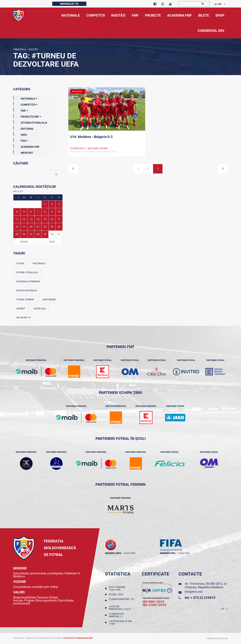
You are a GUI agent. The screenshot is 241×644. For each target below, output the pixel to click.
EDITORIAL (24, 128)
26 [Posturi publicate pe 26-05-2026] (24, 234)
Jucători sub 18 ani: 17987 (120, 623)
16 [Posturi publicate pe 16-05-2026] (52, 219)
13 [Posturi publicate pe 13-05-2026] (31, 219)
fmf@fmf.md (193, 592)
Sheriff (21, 309)
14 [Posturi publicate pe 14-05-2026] (38, 219)
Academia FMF (26, 146)
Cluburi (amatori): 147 (122, 601)
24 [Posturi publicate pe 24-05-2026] (59, 227)
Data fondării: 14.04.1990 (117, 588)
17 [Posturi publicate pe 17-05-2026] (59, 219)
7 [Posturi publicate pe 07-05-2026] (38, 212)
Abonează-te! (69, 4)
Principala (19, 49)
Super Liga (40, 309)
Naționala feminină (28, 282)
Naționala (39, 263)
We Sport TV (24, 318)
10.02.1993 (130, 553)
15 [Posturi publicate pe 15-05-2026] (45, 219)
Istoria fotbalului (27, 273)
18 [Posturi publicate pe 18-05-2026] (17, 227)
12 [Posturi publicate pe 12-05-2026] (24, 219)
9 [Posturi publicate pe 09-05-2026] (52, 212)
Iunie (52, 242)
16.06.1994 (184, 553)
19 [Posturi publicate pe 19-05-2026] (24, 227)
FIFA (21, 140)
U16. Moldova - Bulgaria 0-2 (91, 137)
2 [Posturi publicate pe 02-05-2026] (52, 204)
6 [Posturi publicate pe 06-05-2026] (31, 212)
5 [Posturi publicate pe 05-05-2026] (24, 212)
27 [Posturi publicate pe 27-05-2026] (31, 234)
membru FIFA (168, 553)
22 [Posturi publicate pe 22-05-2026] (45, 227)
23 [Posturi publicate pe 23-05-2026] (52, 227)
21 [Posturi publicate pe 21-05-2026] (38, 227)
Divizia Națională (27, 291)
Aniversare (49, 300)
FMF (21, 110)
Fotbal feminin (25, 300)
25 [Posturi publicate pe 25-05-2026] (17, 234)
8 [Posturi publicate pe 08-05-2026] (45, 212)
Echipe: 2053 (117, 595)
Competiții (25, 104)
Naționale (25, 98)
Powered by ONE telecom (217, 639)
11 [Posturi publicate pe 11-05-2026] (17, 219)
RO (218, 4)
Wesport (23, 152)
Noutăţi (33, 49)
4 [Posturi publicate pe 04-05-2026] (17, 212)
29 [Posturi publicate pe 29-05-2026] (45, 234)
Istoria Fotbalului (30, 122)
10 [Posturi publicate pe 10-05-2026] (59, 212)
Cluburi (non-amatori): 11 (117, 615)
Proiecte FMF (27, 116)
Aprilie (24, 242)
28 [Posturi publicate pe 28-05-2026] (38, 234)
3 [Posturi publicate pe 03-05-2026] (59, 204)
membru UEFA (113, 553)
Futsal (20, 263)
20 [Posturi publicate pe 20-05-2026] (31, 227)
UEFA (20, 134)
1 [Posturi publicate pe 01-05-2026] (45, 204)
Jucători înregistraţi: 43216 (120, 608)
